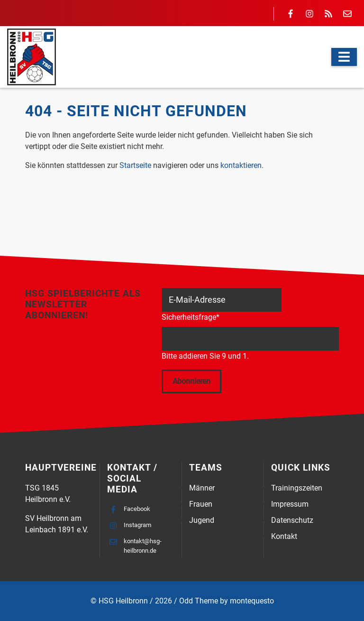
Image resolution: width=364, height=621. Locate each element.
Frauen (201, 504)
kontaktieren (241, 165)
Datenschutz (292, 520)
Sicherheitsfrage (191, 317)
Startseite (135, 165)
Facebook (137, 509)
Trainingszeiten (297, 488)
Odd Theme (199, 601)
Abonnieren (191, 381)
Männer (202, 488)
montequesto (252, 601)
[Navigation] (344, 57)
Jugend (202, 520)
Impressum (290, 504)
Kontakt (284, 536)
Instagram (137, 525)
